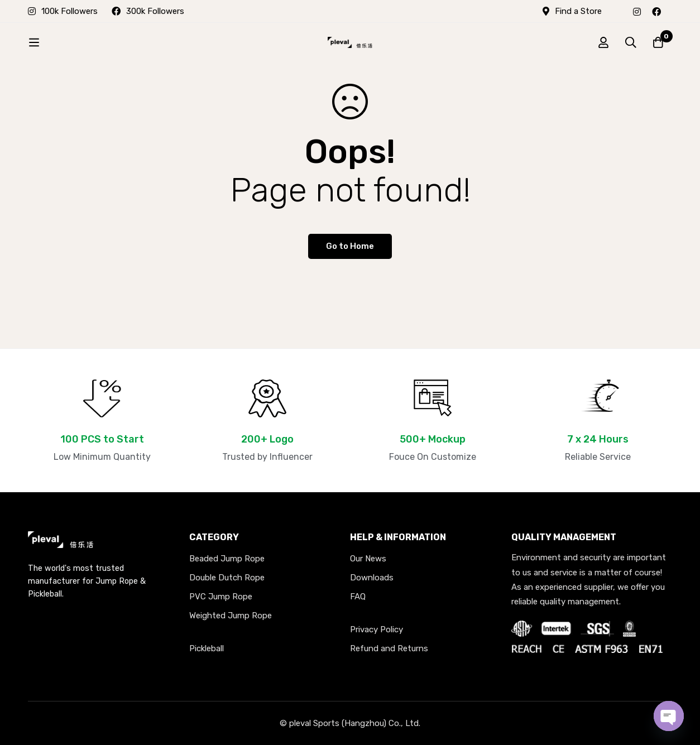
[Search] (630, 42)
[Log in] (602, 42)
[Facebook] (656, 11)
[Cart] (658, 42)
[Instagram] (637, 11)
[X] (672, 11)
